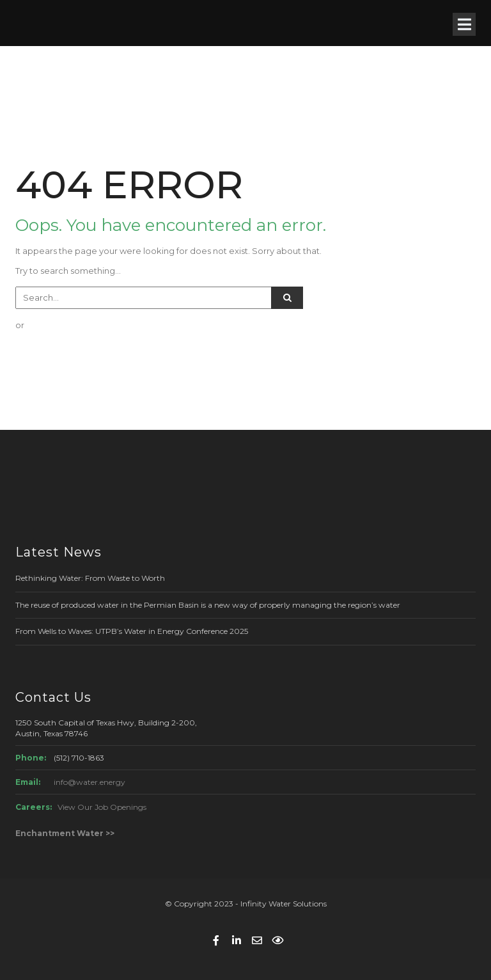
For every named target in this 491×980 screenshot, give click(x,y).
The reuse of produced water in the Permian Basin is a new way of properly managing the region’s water (208, 605)
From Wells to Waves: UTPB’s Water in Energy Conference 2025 (132, 631)
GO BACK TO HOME (79, 351)
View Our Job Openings (102, 807)
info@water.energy (90, 782)
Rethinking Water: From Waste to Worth (90, 578)
